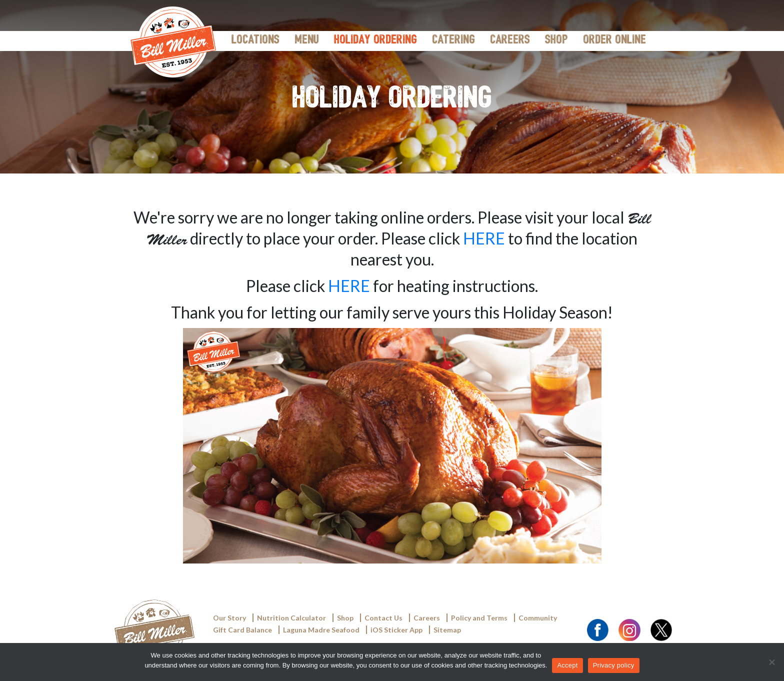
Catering (453, 40)
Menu (307, 40)
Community (538, 618)
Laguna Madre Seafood (321, 630)
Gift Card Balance (242, 630)
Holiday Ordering (375, 40)
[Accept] (771, 662)
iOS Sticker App (396, 630)
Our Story (229, 618)
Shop (556, 40)
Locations (255, 40)
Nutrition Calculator (291, 618)
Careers (510, 40)
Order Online (614, 40)
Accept (567, 665)
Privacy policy (614, 665)
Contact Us (383, 618)
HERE (484, 238)
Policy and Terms (479, 618)
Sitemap (447, 630)
